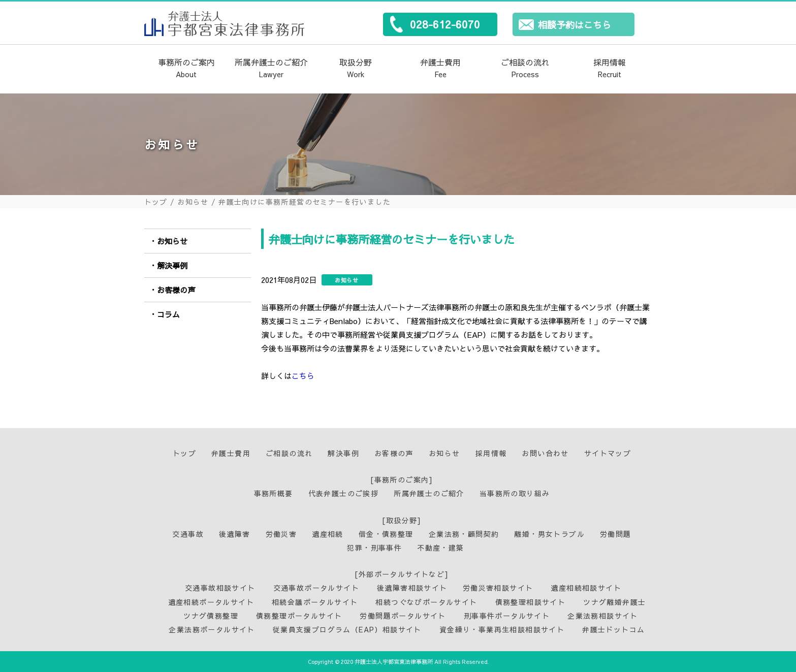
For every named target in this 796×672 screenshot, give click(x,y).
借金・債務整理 (386, 534)
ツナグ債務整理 (211, 616)
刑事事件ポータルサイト (507, 616)
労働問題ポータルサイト (403, 616)
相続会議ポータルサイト (315, 602)
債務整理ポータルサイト (299, 616)
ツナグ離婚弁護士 (614, 602)
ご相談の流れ (525, 69)
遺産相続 (328, 534)
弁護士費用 (440, 69)
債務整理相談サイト (531, 602)
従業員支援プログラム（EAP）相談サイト (347, 629)
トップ (156, 202)
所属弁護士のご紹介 (271, 69)
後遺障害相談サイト (412, 588)
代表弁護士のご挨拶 (344, 493)
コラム (168, 314)
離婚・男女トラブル (549, 534)
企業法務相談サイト (603, 616)
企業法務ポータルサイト (212, 629)
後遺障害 (235, 534)
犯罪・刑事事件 (374, 548)
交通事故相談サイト (220, 588)
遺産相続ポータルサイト (211, 602)
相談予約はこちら (575, 25)
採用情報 (610, 69)
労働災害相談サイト (498, 588)
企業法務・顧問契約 (464, 534)
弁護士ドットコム (613, 629)
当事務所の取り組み (515, 493)
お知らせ (193, 202)
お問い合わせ (545, 453)
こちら (303, 376)
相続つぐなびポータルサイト (426, 602)
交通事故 (188, 534)
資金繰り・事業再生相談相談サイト (502, 629)
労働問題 (616, 534)
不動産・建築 (440, 548)
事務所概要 (274, 493)
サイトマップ (608, 453)
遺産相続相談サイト (586, 588)
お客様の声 (176, 290)
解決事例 (172, 265)
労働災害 (281, 534)
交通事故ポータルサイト (316, 588)
